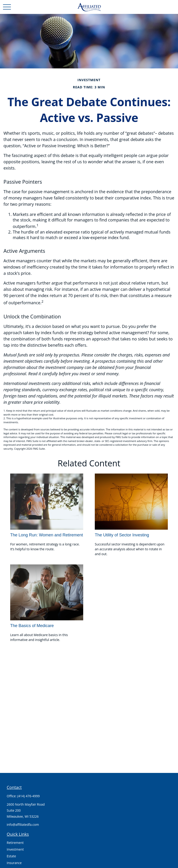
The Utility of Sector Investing (122, 535)
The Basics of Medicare (32, 626)
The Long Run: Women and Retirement (47, 535)
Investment (15, 849)
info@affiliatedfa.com (23, 825)
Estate (11, 856)
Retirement (15, 843)
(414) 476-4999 (29, 796)
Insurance (14, 863)
